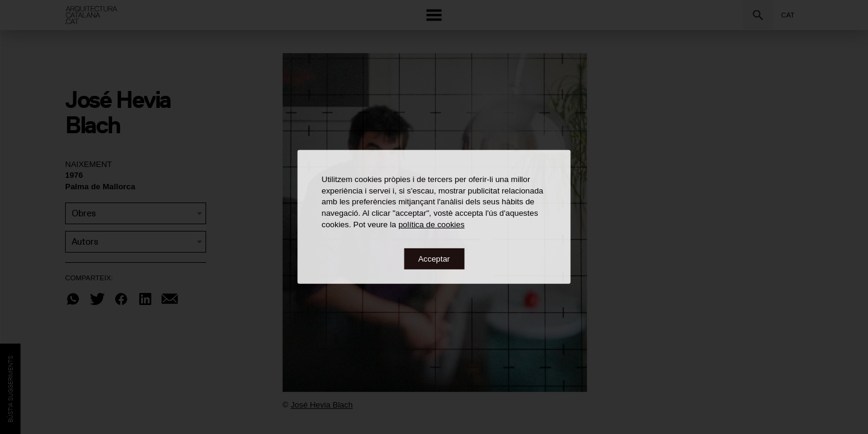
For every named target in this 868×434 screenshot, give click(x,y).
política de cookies (432, 224)
